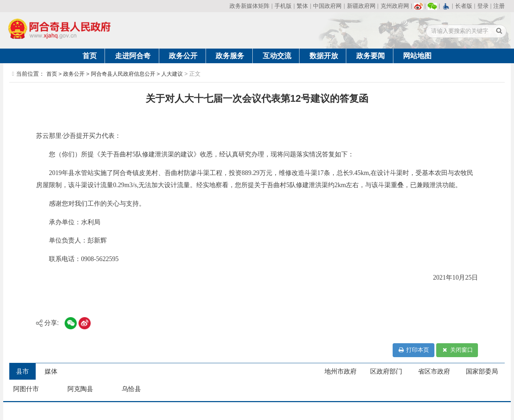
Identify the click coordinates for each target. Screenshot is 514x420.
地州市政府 (341, 371)
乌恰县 (131, 389)
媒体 (51, 371)
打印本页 (413, 350)
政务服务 (230, 56)
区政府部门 (386, 371)
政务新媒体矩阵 (250, 6)
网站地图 (417, 56)
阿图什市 (26, 389)
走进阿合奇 (133, 56)
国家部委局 (482, 371)
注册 (499, 6)
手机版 (283, 6)
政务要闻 (371, 56)
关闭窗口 (457, 350)
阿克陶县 (80, 389)
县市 (22, 371)
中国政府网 (327, 6)
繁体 (302, 6)
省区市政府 (434, 371)
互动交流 (277, 56)
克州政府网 (395, 6)
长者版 (464, 6)
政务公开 (183, 56)
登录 (483, 6)
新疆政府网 (361, 6)
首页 (90, 56)
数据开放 (324, 56)
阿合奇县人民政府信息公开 (123, 74)
